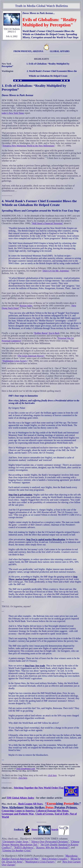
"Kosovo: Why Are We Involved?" (53, 848)
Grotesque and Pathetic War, (18, 814)
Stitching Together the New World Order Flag (46, 788)
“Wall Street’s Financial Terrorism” (47, 223)
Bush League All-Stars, (31, 804)
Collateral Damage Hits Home (52, 811)
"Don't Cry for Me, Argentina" (56, 271)
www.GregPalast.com (26, 769)
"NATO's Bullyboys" (24, 848)
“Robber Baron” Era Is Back (47, 333)
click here (52, 775)
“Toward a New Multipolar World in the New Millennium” (28, 146)
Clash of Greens (44, 814)
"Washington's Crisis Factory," (40, 862)
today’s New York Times (13, 113)
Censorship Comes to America (18, 811)
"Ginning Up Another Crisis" (17, 851)
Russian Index (26, 306)
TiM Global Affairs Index (20, 798)
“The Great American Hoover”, (31, 356)
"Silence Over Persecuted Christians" (50, 842)
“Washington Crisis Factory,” (15, 361)
